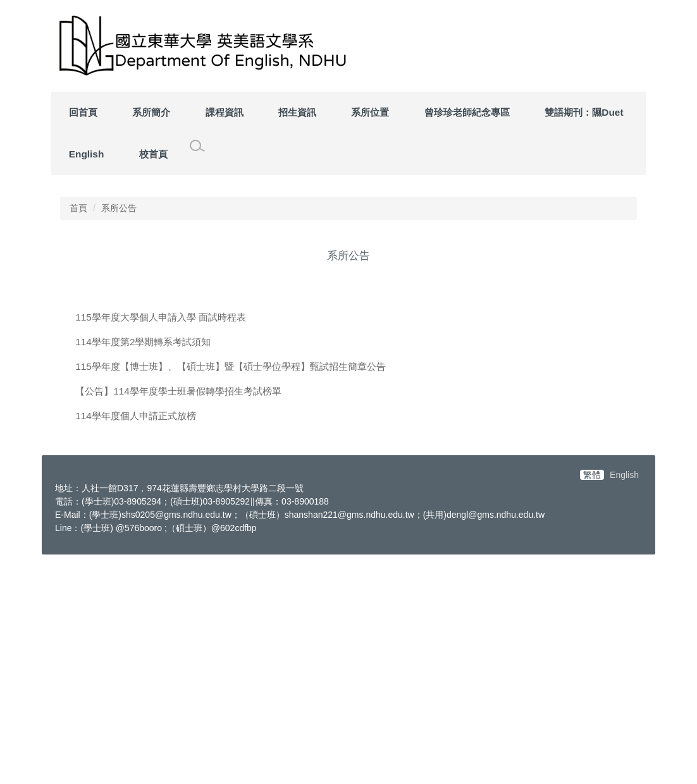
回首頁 (83, 112)
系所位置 (370, 112)
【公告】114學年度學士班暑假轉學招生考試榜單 (178, 617)
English (87, 154)
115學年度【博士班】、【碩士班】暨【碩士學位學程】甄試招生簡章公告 (231, 593)
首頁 (78, 434)
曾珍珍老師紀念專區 (467, 112)
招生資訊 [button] (297, 112)
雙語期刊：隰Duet (584, 112)
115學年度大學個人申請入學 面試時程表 (161, 543)
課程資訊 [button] (225, 112)
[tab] (534, 395)
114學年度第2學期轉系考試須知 (143, 568)
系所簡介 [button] (151, 112)
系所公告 (119, 434)
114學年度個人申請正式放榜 (136, 642)
